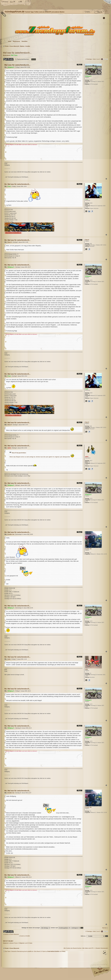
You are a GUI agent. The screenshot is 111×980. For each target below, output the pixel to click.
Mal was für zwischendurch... (17, 53)
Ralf (12, 55)
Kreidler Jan (11, 534)
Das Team (8, 951)
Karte (10, 41)
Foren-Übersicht (55, 30)
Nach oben (106, 179)
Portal (7, 46)
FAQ (20, 2)
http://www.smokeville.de (13, 233)
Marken (22, 46)
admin (9, 448)
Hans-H (10, 242)
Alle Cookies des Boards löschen (73, 948)
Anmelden (24, 41)
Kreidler (28, 46)
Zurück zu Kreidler (25, 936)
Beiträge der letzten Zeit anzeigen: (36, 928)
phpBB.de (30, 951)
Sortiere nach (60, 928)
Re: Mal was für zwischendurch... (18, 184)
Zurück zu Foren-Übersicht (12, 934)
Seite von (96, 59)
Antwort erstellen (8, 59)
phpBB (28, 966)
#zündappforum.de (38, 966)
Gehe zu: (83, 936)
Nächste (104, 928)
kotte (9, 659)
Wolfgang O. (11, 67)
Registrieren (16, 41)
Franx (16, 55)
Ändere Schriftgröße (13, 2)
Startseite (5, 2)
